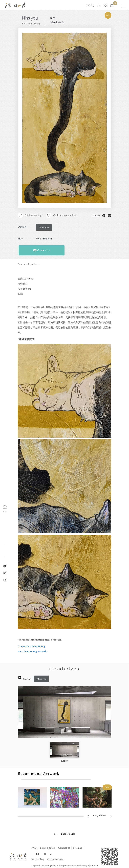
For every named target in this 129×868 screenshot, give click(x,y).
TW (88, 6)
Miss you (41, 679)
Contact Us (41, 250)
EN (5, 512)
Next (109, 816)
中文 (5, 506)
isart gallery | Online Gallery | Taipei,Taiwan (15, 5)
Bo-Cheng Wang (31, 24)
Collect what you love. (62, 215)
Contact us (64, 848)
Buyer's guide (47, 848)
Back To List (68, 834)
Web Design (83, 866)
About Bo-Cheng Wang (31, 646)
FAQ (34, 848)
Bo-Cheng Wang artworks (33, 652)
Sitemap (78, 848)
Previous (90, 816)
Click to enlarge (30, 215)
